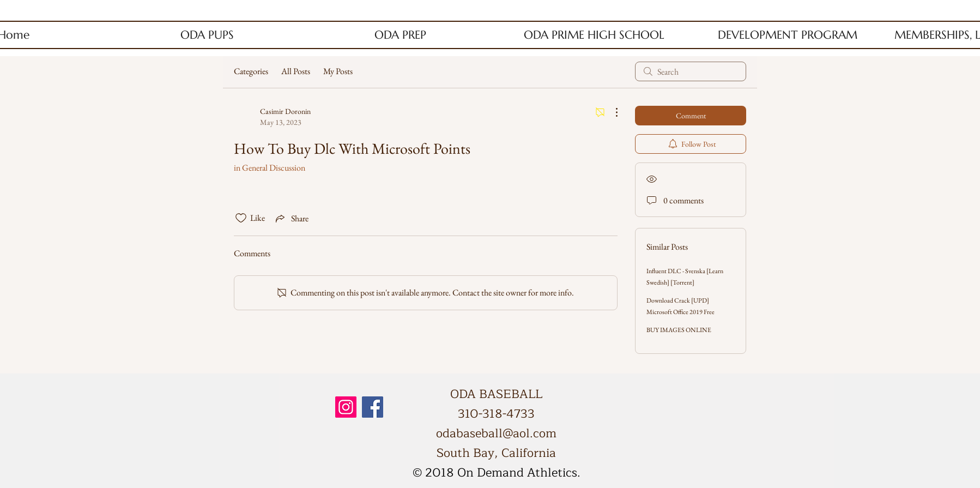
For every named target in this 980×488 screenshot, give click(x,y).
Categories (251, 71)
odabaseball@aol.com (496, 433)
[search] (691, 71)
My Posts (338, 71)
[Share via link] (291, 218)
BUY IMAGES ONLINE (679, 330)
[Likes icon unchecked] (241, 218)
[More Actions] (611, 112)
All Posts (296, 71)
